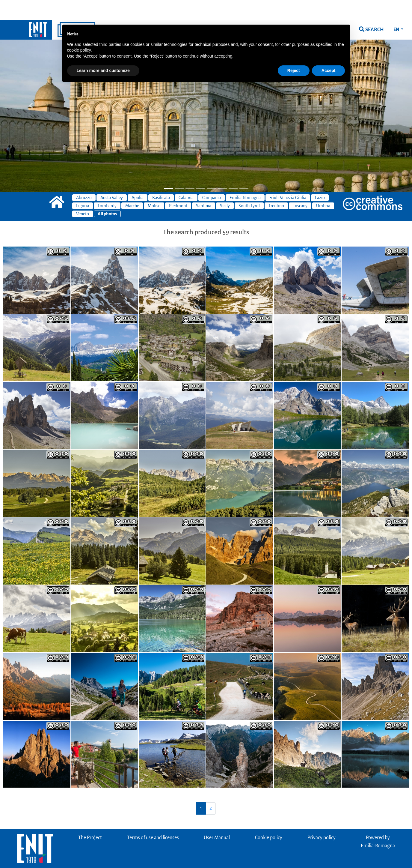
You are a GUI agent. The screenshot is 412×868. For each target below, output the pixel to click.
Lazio (320, 178)
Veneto (83, 194)
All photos (107, 194)
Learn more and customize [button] (103, 51)
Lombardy (107, 186)
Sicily (225, 186)
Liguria (83, 186)
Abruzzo (84, 178)
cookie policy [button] (79, 30)
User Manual (217, 818)
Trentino (276, 186)
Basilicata (161, 178)
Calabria (186, 178)
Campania (212, 178)
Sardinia (204, 186)
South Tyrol (249, 186)
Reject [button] (294, 51)
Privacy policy (322, 818)
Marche (132, 186)
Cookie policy (269, 818)
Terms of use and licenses (153, 818)
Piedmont (178, 186)
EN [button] (397, 10)
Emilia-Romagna (245, 178)
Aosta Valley (112, 178)
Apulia (138, 178)
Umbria (323, 186)
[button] (31, 86)
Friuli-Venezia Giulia (288, 178)
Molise (154, 186)
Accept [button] (329, 51)
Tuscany (300, 186)
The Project (90, 818)
